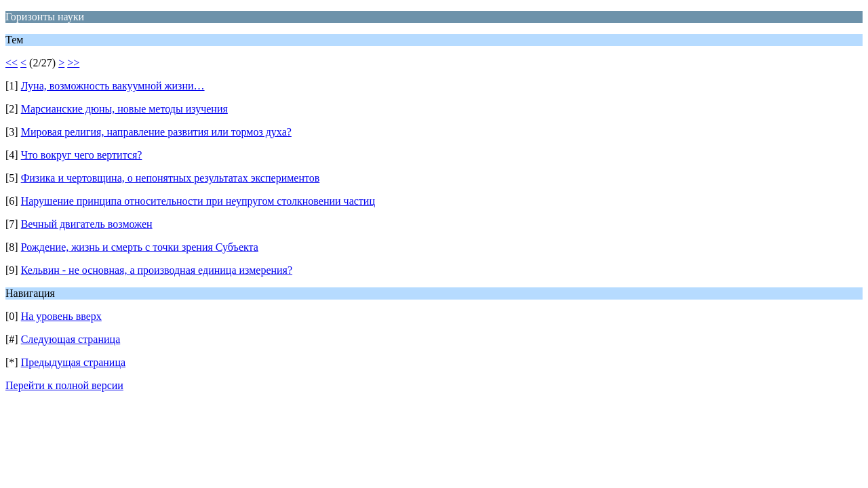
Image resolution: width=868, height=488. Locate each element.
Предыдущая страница (73, 362)
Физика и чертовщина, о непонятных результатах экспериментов (171, 178)
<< (12, 63)
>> (73, 63)
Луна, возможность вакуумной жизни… (113, 86)
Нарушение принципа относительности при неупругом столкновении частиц (198, 201)
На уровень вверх (61, 316)
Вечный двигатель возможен (87, 224)
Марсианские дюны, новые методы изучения (124, 109)
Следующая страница (71, 339)
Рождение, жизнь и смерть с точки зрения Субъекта (140, 247)
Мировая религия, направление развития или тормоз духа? (156, 132)
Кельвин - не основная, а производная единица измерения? (157, 270)
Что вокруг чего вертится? (82, 155)
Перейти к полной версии (64, 385)
